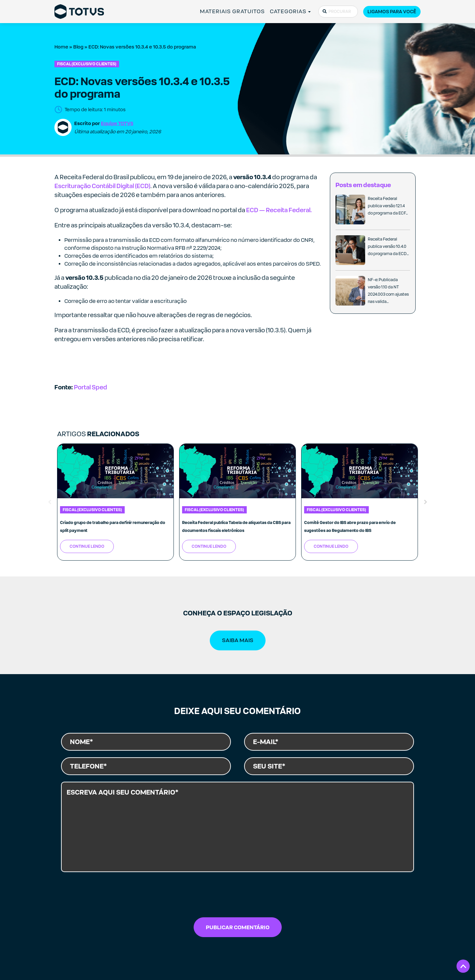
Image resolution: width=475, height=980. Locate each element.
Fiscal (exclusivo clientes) (87, 64)
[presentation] (237, 897)
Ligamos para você (392, 12)
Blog (78, 47)
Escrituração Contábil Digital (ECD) (102, 186)
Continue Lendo (87, 546)
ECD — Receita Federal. (279, 210)
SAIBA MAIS (238, 640)
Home (61, 47)
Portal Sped (91, 387)
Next (426, 502)
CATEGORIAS (288, 11)
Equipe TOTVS (117, 123)
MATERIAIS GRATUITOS (233, 11)
